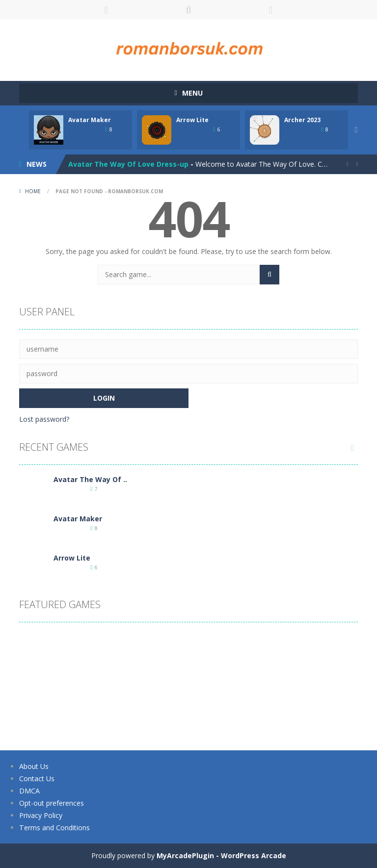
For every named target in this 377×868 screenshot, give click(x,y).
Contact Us (37, 779)
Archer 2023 (302, 120)
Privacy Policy (41, 815)
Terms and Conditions (54, 828)
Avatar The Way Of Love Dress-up (128, 164)
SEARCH (188, 10)
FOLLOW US (271, 10)
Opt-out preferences (52, 803)
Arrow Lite (192, 120)
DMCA (29, 791)
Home (33, 191)
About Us (34, 766)
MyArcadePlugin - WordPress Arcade (221, 855)
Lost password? (44, 419)
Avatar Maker (90, 120)
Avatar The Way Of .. (90, 479)
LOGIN (107, 10)
